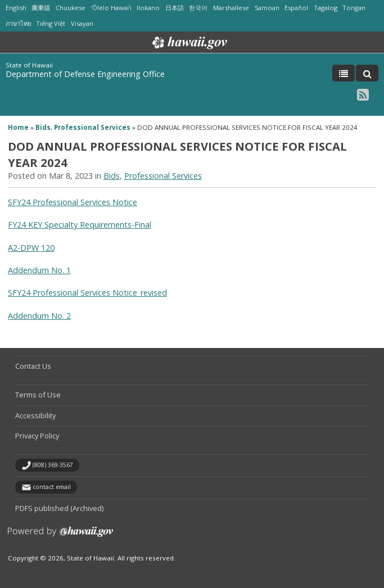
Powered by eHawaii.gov (60, 536)
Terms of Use (38, 395)
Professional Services (92, 127)
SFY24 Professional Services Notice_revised (87, 293)
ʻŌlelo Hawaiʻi (111, 8)
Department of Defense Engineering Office (85, 74)
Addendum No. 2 (39, 316)
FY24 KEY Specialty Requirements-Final (80, 225)
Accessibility (35, 415)
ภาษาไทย (18, 23)
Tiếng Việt (51, 23)
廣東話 (41, 8)
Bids (43, 127)
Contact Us (33, 366)
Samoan (267, 8)
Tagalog (326, 8)
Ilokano (148, 8)
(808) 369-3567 (53, 465)
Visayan (82, 23)
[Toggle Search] (367, 73)
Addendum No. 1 (39, 270)
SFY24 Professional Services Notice (73, 202)
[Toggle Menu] (344, 73)
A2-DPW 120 (31, 248)
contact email (52, 487)
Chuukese (71, 8)
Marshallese (231, 8)
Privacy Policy (37, 436)
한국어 (198, 8)
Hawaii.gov (189, 43)
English (16, 8)
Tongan (354, 8)
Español (296, 8)
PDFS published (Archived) (59, 508)
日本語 (175, 8)
